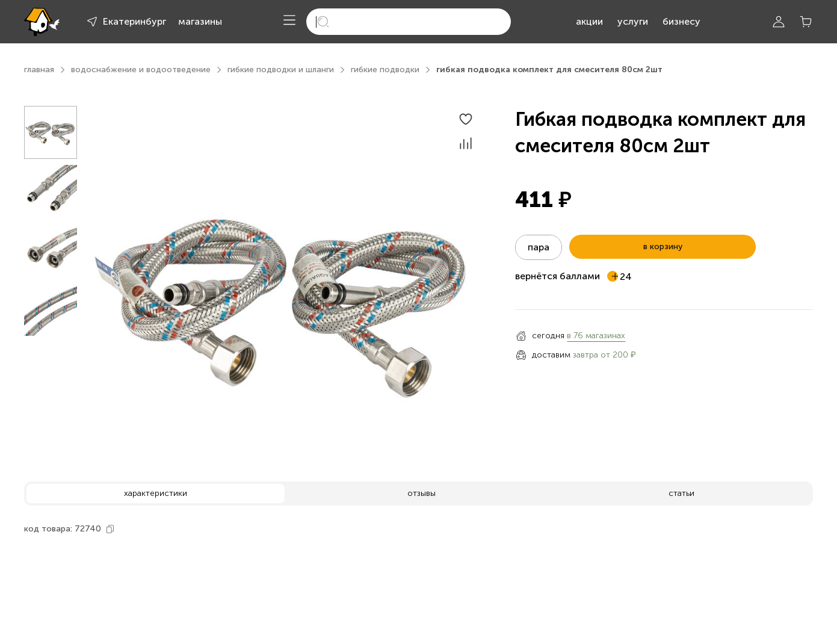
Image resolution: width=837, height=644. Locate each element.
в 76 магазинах (596, 336)
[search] (409, 22)
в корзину (663, 246)
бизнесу (681, 21)
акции (589, 21)
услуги (633, 21)
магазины (200, 21)
